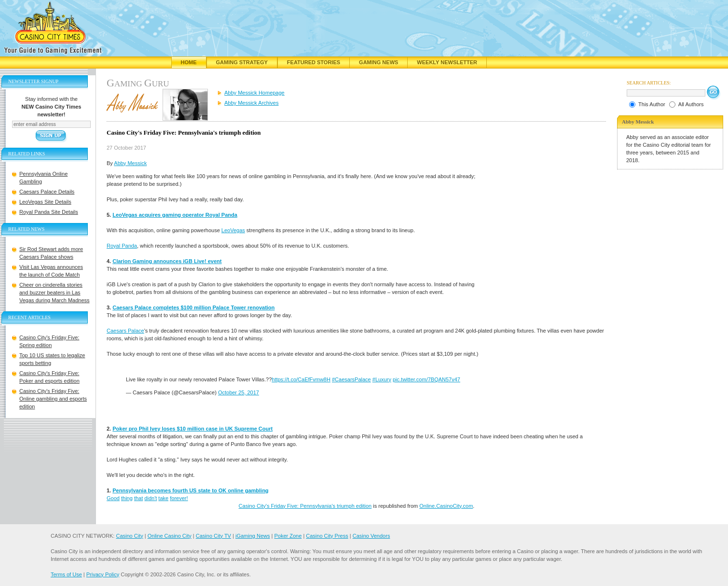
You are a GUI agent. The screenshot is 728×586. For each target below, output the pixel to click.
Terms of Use (66, 574)
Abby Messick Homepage (254, 93)
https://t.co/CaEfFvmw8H (301, 379)
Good (113, 498)
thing (127, 498)
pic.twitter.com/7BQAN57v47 (426, 379)
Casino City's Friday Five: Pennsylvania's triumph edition (305, 506)
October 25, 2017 (239, 392)
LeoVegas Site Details (45, 202)
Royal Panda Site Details (49, 212)
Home (189, 62)
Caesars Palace (125, 331)
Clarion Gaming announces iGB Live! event (167, 261)
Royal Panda (122, 246)
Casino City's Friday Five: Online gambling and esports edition (53, 399)
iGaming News (253, 536)
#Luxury (382, 379)
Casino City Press (327, 536)
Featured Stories (314, 62)
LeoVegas (233, 230)
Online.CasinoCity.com (446, 506)
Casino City (129, 536)
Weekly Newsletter (447, 62)
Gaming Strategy (242, 62)
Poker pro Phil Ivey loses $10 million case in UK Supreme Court (192, 429)
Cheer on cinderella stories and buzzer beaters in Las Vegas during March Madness (55, 293)
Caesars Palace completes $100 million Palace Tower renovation (193, 307)
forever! (179, 498)
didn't (151, 498)
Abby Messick (130, 163)
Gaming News (378, 62)
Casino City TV (213, 536)
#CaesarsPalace (351, 379)
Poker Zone (288, 536)
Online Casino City (170, 536)
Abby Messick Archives (251, 103)
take (163, 498)
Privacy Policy (103, 574)
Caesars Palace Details (47, 192)
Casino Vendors (371, 536)
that (138, 498)
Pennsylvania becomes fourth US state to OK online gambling (190, 490)
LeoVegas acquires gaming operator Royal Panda (175, 215)
